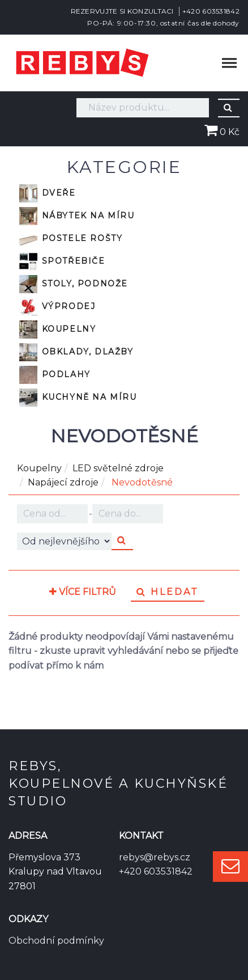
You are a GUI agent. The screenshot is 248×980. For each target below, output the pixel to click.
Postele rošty (71, 239)
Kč (52, 514)
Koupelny (57, 330)
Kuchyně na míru (78, 398)
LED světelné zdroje (118, 468)
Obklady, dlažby (76, 352)
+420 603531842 (211, 11)
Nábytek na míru (77, 216)
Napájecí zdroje (63, 482)
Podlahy (55, 375)
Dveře (48, 193)
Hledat (168, 592)
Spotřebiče (62, 261)
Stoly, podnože (74, 284)
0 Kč (222, 132)
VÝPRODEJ (57, 307)
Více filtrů (83, 592)
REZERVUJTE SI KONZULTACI (122, 11)
